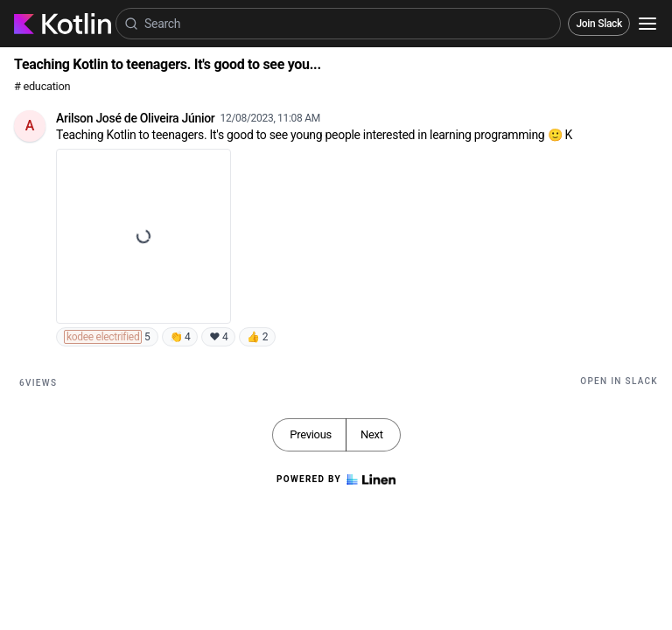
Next (372, 434)
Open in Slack (619, 381)
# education (42, 86)
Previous (311, 434)
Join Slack (599, 24)
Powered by (336, 479)
